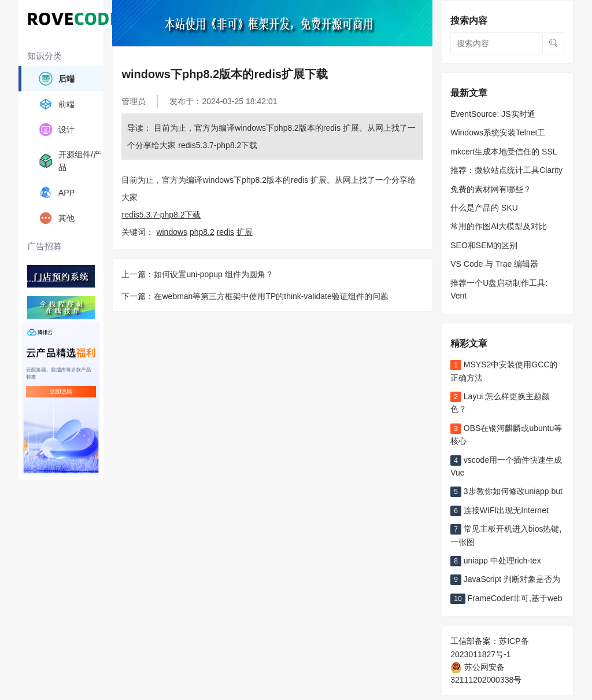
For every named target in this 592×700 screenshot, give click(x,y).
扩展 (245, 232)
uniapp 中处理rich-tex (495, 561)
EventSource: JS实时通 (493, 114)
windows (172, 232)
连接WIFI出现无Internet (499, 510)
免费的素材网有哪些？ (491, 189)
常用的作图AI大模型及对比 (499, 226)
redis (225, 232)
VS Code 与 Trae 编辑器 (494, 264)
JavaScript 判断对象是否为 (505, 579)
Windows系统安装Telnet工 (498, 132)
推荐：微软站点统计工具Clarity (506, 170)
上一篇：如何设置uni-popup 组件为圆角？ (197, 274)
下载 (193, 215)
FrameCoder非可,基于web (506, 598)
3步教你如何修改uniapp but (506, 491)
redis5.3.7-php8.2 (153, 215)
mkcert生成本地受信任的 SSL (504, 152)
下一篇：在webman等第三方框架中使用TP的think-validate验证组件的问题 (255, 296)
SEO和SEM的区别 (484, 245)
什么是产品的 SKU (484, 208)
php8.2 (202, 232)
